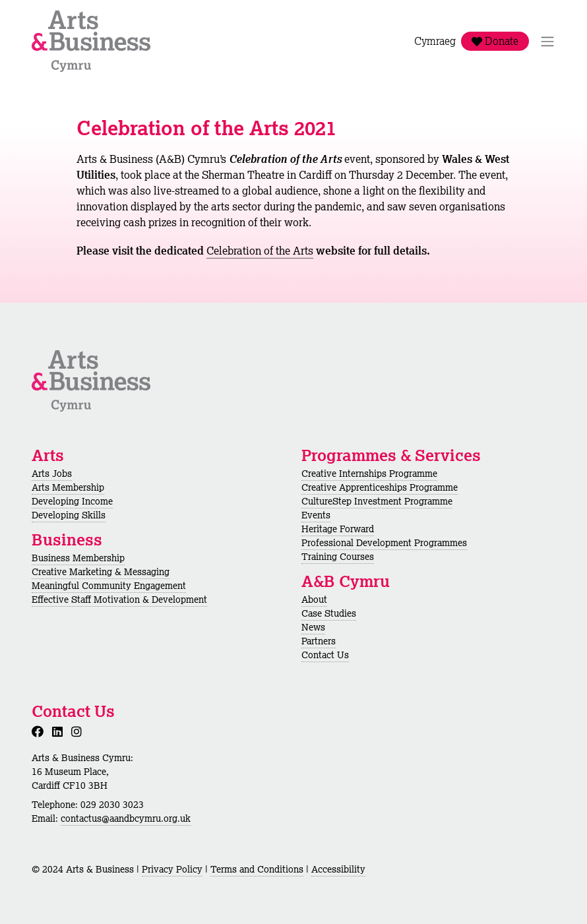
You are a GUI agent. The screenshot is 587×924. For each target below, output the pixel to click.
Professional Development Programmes (384, 543)
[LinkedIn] (60, 731)
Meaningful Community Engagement (109, 586)
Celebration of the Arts (260, 251)
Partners (319, 641)
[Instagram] (79, 731)
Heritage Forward (338, 529)
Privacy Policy (172, 869)
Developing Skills (69, 515)
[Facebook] (40, 731)
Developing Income (72, 501)
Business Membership (78, 558)
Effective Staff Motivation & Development (119, 600)
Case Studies (329, 613)
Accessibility (338, 869)
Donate (495, 42)
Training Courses (338, 557)
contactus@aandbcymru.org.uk (126, 818)
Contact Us (325, 655)
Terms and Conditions (257, 869)
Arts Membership (68, 487)
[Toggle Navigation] (547, 42)
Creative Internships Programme (369, 474)
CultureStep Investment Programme (377, 501)
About (314, 600)
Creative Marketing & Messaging (101, 572)
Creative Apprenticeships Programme (380, 487)
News (313, 627)
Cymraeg (435, 42)
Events (316, 515)
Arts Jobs (52, 474)
